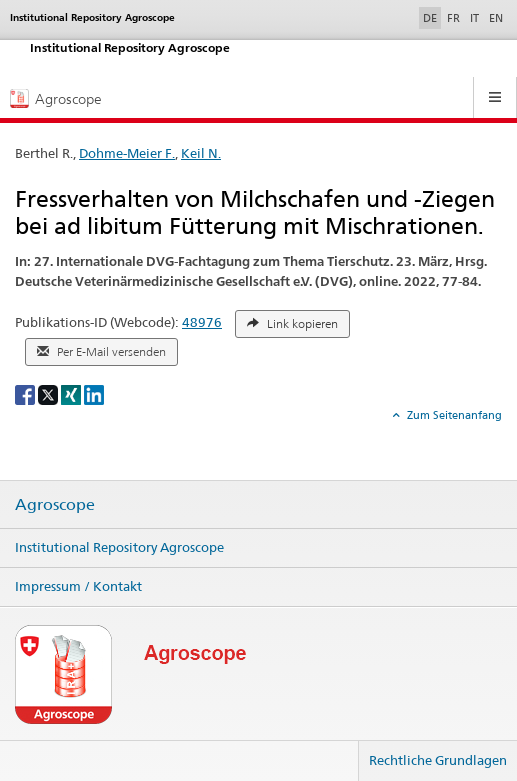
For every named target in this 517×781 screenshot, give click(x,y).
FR (453, 18)
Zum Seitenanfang (453, 415)
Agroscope (55, 505)
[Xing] (72, 393)
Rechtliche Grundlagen (438, 760)
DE (432, 17)
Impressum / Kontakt (78, 586)
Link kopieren (292, 324)
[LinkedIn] (94, 393)
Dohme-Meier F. (127, 153)
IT (474, 18)
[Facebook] (26, 393)
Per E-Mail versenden (101, 352)
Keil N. (201, 153)
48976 (202, 322)
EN (496, 18)
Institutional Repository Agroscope (119, 547)
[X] (49, 393)
